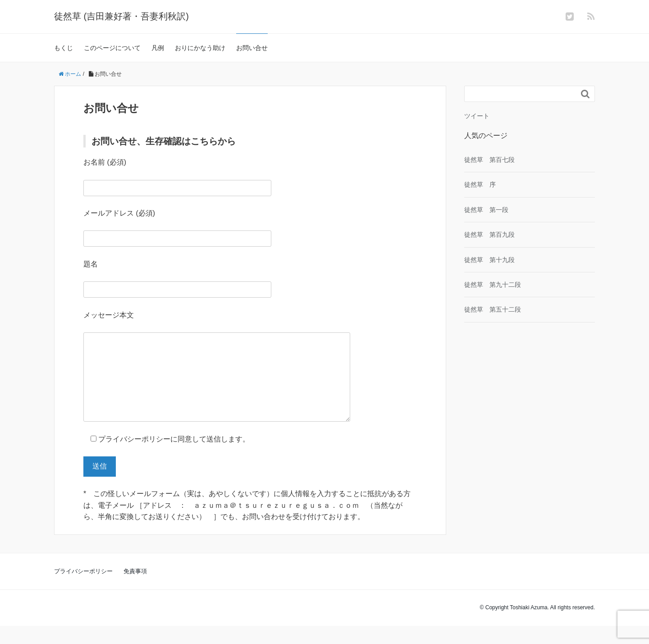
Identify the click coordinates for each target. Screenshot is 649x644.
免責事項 (135, 589)
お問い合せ (252, 48)
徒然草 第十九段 (489, 260)
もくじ (64, 48)
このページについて (112, 48)
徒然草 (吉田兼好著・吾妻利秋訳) (121, 16)
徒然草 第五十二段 (493, 309)
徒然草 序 (480, 184)
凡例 (158, 48)
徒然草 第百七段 (489, 160)
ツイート (477, 116)
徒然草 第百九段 (489, 235)
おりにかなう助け (200, 48)
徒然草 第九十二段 (493, 285)
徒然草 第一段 (486, 210)
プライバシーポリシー (83, 589)
